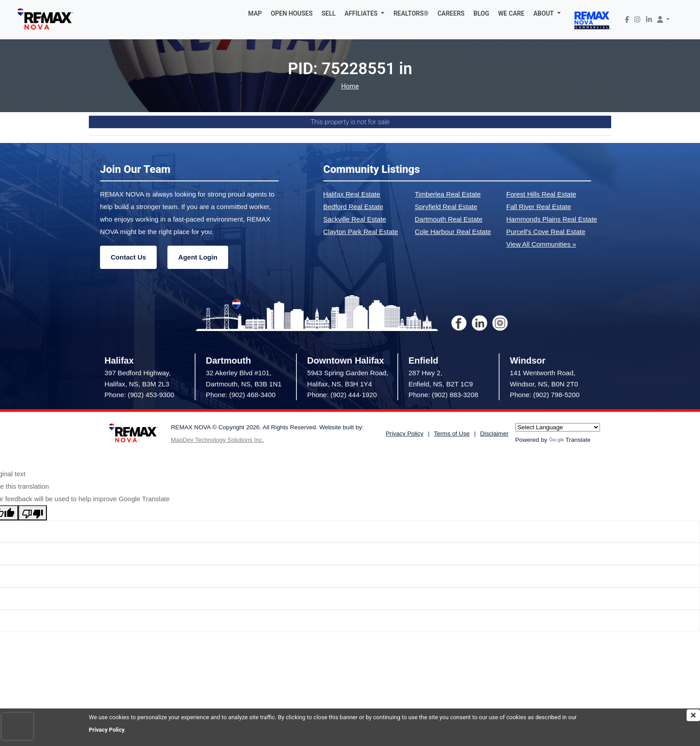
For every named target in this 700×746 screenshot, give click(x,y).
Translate (570, 440)
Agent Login (198, 257)
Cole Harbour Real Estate (453, 232)
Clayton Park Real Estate (361, 232)
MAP (255, 13)
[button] (365, 13)
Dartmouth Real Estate (449, 219)
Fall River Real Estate (539, 207)
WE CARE (511, 13)
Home (350, 86)
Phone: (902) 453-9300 (139, 395)
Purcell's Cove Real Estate (546, 232)
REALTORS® (411, 13)
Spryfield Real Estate (446, 207)
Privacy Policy (107, 730)
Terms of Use (452, 434)
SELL (329, 13)
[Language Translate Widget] (558, 427)
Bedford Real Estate (353, 207)
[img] (693, 715)
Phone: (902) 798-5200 (545, 395)
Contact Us (128, 257)
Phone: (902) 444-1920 (342, 395)
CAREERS (451, 13)
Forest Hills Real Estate (541, 194)
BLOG (481, 13)
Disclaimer (494, 434)
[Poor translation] (33, 513)
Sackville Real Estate (355, 219)
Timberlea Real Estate (448, 194)
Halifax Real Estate (352, 194)
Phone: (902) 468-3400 (241, 395)
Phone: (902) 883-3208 (443, 395)
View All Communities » (541, 244)
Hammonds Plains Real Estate (552, 219)
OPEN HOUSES (292, 13)
